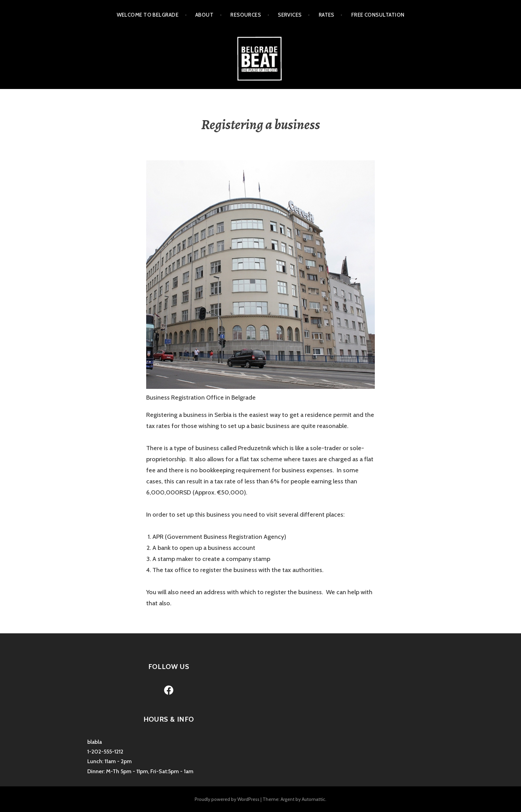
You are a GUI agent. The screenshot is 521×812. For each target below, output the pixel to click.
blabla (95, 742)
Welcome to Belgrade (148, 15)
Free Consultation (378, 15)
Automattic (314, 799)
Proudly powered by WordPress (227, 799)
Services (290, 15)
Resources (246, 15)
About (204, 15)
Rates (326, 15)
